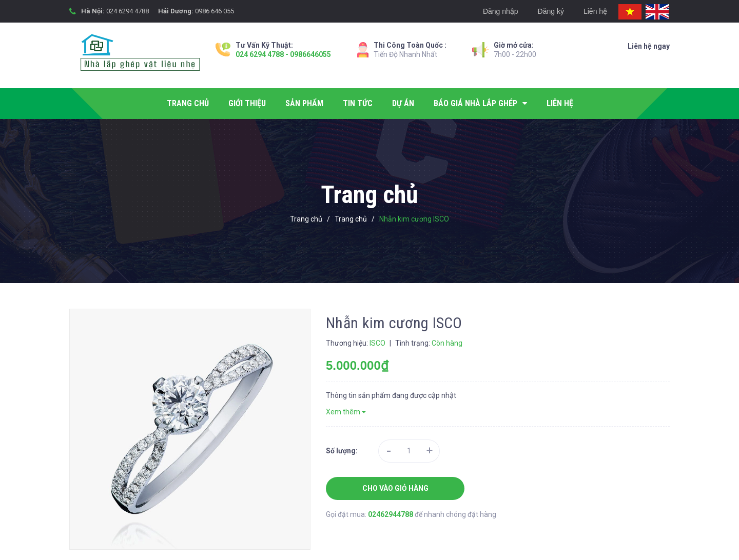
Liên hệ (595, 11)
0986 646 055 (215, 11)
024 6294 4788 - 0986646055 (283, 54)
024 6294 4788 (128, 11)
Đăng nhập (501, 11)
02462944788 (391, 514)
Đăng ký (551, 11)
